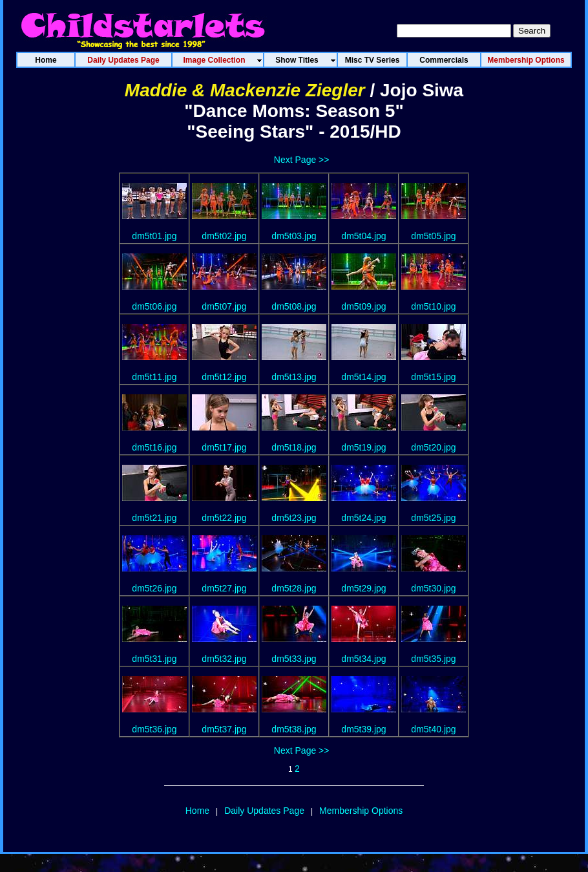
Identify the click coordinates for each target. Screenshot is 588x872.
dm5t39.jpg (363, 729)
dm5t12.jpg (224, 377)
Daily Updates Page (264, 811)
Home (197, 811)
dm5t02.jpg (224, 236)
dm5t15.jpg (433, 377)
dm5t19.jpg (363, 447)
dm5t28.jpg (294, 588)
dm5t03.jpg (294, 236)
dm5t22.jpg (224, 518)
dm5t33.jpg (294, 659)
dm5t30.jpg (433, 588)
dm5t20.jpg (433, 447)
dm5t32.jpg (224, 659)
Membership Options (361, 811)
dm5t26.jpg (154, 588)
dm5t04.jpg (363, 236)
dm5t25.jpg (433, 518)
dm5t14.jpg (363, 377)
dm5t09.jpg (363, 306)
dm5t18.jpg (294, 447)
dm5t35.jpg (433, 659)
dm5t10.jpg (433, 306)
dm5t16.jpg (154, 447)
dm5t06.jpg (154, 306)
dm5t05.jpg (433, 236)
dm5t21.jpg (154, 518)
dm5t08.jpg (294, 306)
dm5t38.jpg (294, 729)
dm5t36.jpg (154, 729)
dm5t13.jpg (294, 377)
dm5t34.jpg (363, 659)
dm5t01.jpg (154, 236)
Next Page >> (302, 160)
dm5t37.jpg (224, 729)
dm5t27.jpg (224, 588)
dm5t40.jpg (433, 729)
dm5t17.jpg (224, 447)
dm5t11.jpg (154, 377)
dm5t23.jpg (294, 518)
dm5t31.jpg (154, 659)
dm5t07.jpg (224, 306)
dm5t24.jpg (363, 518)
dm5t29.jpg (363, 588)
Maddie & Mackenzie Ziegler (245, 90)
